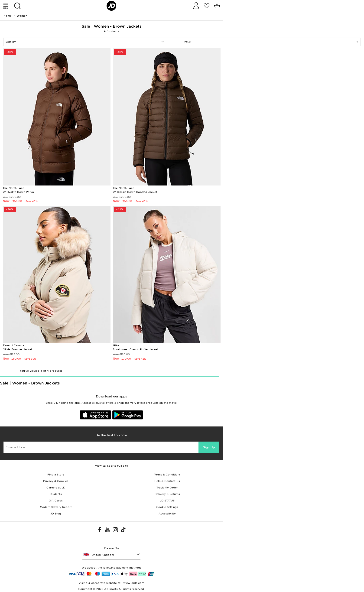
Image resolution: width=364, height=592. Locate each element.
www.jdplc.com (133, 583)
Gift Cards (56, 501)
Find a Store (56, 475)
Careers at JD (56, 488)
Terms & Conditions (167, 475)
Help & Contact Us (167, 481)
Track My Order (167, 488)
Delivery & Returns (167, 494)
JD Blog (56, 514)
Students (56, 494)
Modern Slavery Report (56, 507)
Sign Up (209, 447)
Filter (271, 42)
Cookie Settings (167, 507)
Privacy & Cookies (56, 481)
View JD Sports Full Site (111, 466)
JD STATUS (167, 501)
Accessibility (167, 514)
